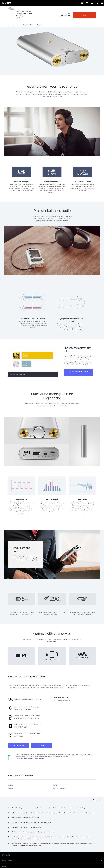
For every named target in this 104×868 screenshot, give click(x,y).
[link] (7, 3)
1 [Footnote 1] (71, 16)
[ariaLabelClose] (102, 3)
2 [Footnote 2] (32, 622)
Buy (85, 15)
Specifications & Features (26, 25)
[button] (52, 863)
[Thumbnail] (38, 76)
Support (40, 25)
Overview (11, 25)
